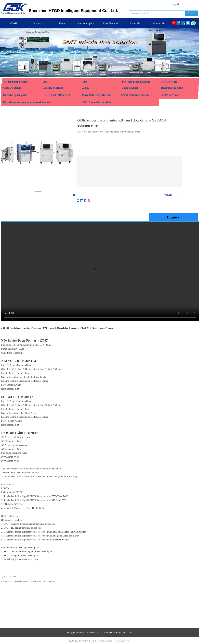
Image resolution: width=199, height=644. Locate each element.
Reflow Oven (169, 82)
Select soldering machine (136, 95)
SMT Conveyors (170, 95)
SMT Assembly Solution (96, 102)
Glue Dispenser (13, 88)
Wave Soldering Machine (97, 95)
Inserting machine (172, 88)
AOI (46, 82)
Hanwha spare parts (15, 95)
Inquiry (173, 217)
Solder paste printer (16, 82)
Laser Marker (130, 88)
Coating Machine (53, 88)
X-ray (86, 88)
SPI (85, 82)
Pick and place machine (136, 82)
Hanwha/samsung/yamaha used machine (27, 102)
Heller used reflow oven (57, 95)
